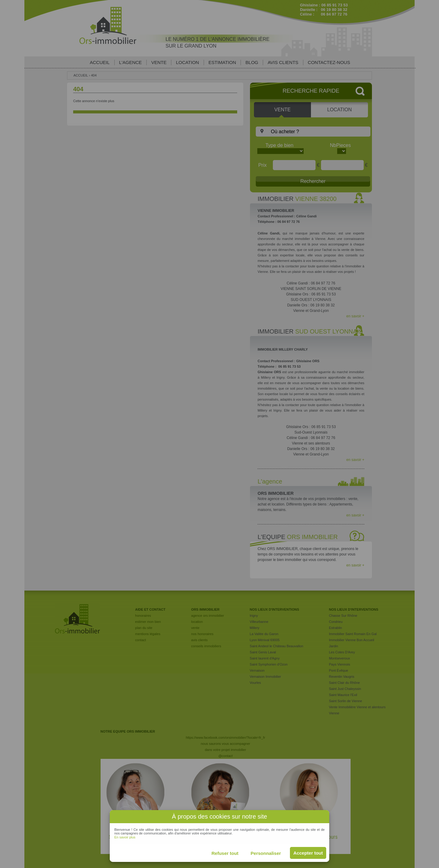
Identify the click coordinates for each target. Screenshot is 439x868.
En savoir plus (125, 837)
